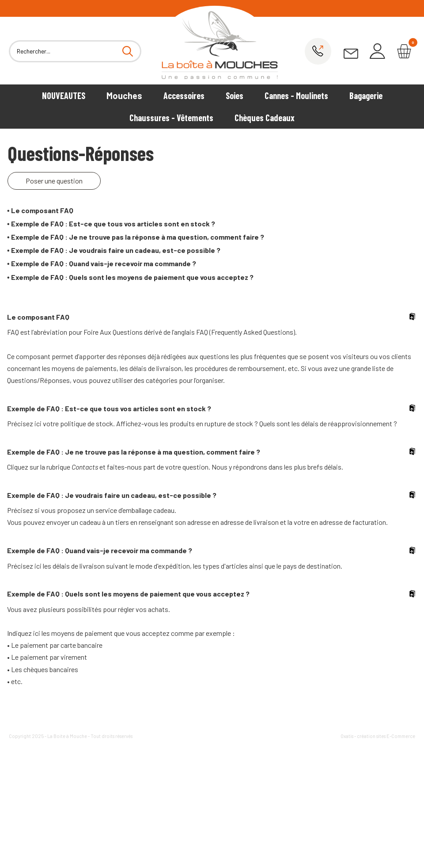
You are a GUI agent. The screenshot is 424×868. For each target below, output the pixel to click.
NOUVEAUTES (64, 96)
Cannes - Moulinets (296, 96)
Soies (235, 96)
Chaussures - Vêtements (171, 118)
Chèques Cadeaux (265, 118)
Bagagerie (366, 96)
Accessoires (184, 96)
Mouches (124, 96)
